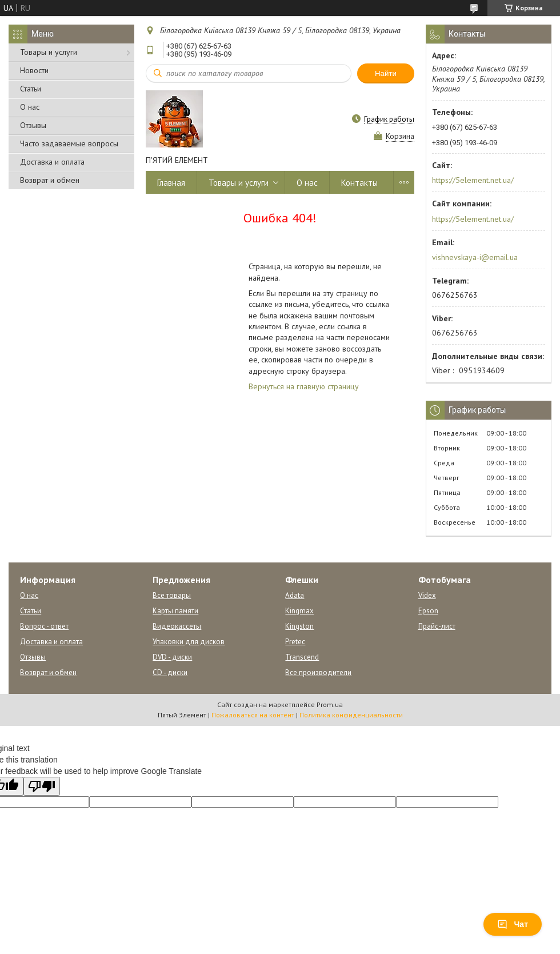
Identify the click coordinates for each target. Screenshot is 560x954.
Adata (295, 595)
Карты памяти (175, 611)
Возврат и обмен (50, 180)
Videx (427, 595)
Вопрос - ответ (44, 626)
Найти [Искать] (386, 73)
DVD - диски (172, 657)
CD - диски (170, 672)
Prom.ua (330, 704)
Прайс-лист (437, 626)
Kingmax (299, 611)
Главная (171, 183)
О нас (30, 107)
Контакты (359, 183)
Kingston (299, 626)
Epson (428, 611)
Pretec (295, 642)
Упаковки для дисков (189, 642)
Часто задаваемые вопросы (69, 143)
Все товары (172, 595)
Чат (513, 924)
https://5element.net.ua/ (473, 180)
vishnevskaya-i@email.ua (475, 257)
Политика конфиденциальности (351, 715)
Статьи (31, 89)
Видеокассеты (177, 626)
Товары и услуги (49, 52)
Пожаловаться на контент (253, 715)
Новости (34, 70)
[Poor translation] (42, 786)
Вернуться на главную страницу (304, 386)
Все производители (318, 672)
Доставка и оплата (52, 162)
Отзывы (33, 125)
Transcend (302, 657)
